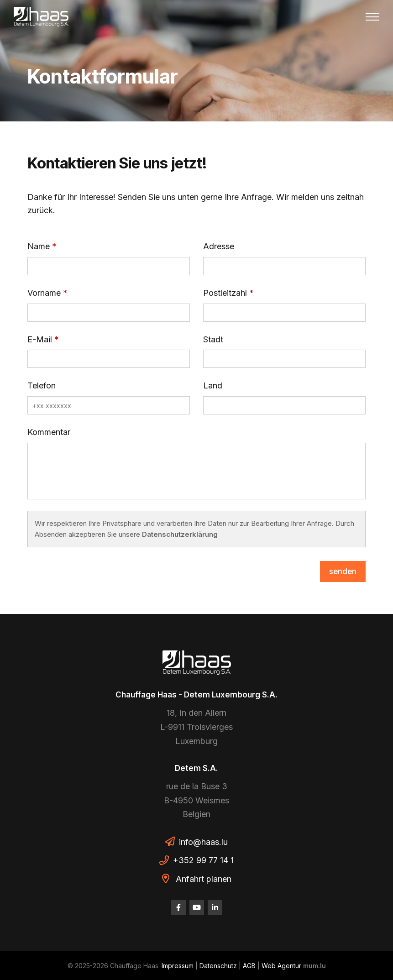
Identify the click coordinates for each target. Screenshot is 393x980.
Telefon (42, 385)
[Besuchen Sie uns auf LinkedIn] (215, 907)
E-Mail (40, 339)
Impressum (178, 966)
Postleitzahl (225, 293)
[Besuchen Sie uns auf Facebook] (178, 907)
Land (213, 385)
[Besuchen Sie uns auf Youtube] (197, 907)
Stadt (213, 339)
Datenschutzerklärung (180, 534)
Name (39, 246)
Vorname (44, 293)
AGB (249, 966)
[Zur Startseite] (41, 17)
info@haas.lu (203, 842)
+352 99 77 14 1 (203, 860)
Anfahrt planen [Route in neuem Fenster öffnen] (204, 879)
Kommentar (49, 432)
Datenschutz (218, 966)
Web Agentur (281, 966)
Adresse (219, 246)
